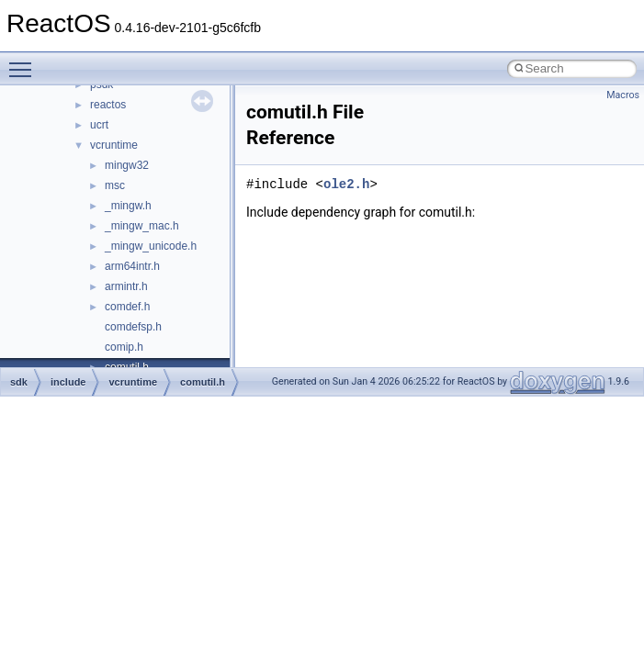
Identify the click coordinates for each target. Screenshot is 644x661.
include (68, 382)
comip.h (124, 347)
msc (115, 185)
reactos (108, 105)
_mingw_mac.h (142, 226)
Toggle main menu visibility (25, 62)
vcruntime (114, 145)
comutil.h (203, 382)
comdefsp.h (133, 327)
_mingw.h (128, 206)
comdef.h (127, 307)
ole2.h (346, 184)
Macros (623, 95)
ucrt (99, 125)
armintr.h (126, 286)
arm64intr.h (132, 266)
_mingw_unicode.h (151, 246)
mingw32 (127, 165)
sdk (19, 382)
